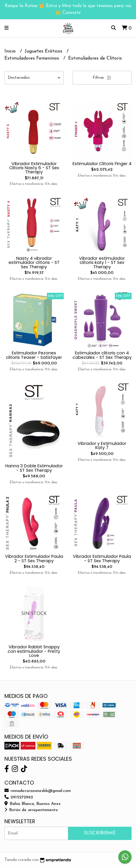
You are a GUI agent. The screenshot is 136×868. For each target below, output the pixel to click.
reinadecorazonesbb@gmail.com (38, 791)
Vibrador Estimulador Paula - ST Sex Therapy (102, 558)
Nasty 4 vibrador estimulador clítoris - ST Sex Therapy (34, 263)
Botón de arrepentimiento (31, 810)
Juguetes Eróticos (44, 51)
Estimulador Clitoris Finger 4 (102, 164)
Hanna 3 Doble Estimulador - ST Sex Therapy (34, 468)
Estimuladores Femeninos (32, 58)
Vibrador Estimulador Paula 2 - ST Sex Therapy (34, 558)
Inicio (11, 51)
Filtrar (102, 78)
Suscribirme (100, 833)
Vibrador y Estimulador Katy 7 (102, 445)
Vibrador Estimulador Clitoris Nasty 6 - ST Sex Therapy (34, 168)
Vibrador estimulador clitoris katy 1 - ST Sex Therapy (102, 263)
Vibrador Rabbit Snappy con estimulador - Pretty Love (34, 651)
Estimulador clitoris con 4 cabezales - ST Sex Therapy (102, 355)
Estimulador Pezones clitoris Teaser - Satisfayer (34, 355)
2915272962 (19, 797)
